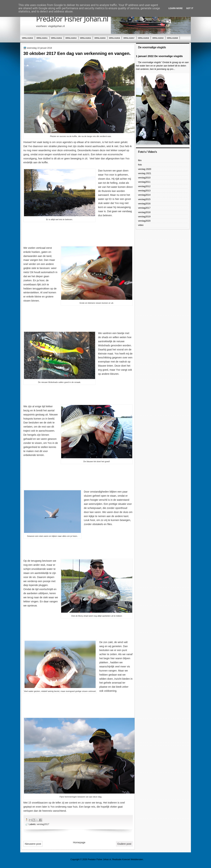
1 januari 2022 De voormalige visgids (159, 56)
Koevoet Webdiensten (133, 859)
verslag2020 (172, 38)
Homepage (79, 842)
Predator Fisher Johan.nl (72, 19)
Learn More (176, 8)
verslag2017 (129, 38)
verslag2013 (71, 38)
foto (140, 165)
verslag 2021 (145, 173)
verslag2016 (114, 38)
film (140, 160)
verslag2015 (100, 38)
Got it (190, 8)
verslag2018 (143, 38)
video (141, 225)
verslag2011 (42, 38)
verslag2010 (28, 38)
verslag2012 (57, 38)
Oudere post (124, 844)
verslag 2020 (145, 169)
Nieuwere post (33, 844)
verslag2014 (86, 38)
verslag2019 (158, 38)
